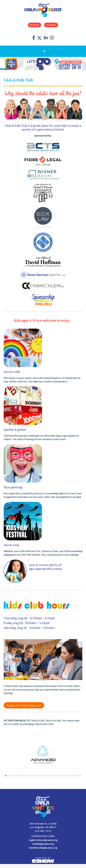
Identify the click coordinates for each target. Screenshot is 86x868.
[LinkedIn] (46, 38)
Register (35, 25)
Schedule (51, 25)
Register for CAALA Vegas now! (24, 705)
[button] (6, 776)
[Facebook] (34, 38)
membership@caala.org (43, 848)
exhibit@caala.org (43, 844)
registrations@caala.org (43, 840)
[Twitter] (40, 38)
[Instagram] (52, 38)
